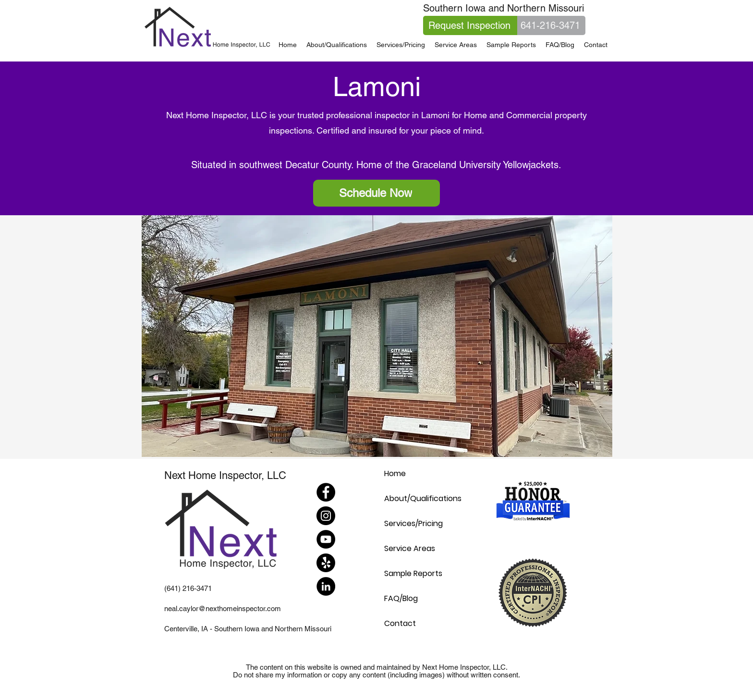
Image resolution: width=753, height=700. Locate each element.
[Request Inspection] (470, 25)
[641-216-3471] (551, 25)
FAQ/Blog (401, 598)
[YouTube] (326, 539)
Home (395, 473)
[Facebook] (326, 492)
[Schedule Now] (376, 193)
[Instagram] (326, 516)
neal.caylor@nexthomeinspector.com (223, 608)
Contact (400, 623)
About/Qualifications (423, 498)
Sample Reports (413, 573)
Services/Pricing (413, 523)
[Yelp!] (326, 563)
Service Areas (410, 548)
